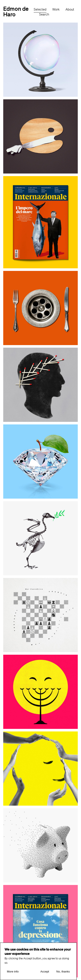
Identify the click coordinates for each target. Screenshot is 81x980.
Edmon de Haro (16, 11)
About (70, 9)
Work (56, 9)
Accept (45, 973)
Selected (40, 9)
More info (13, 973)
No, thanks (63, 973)
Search (44, 14)
